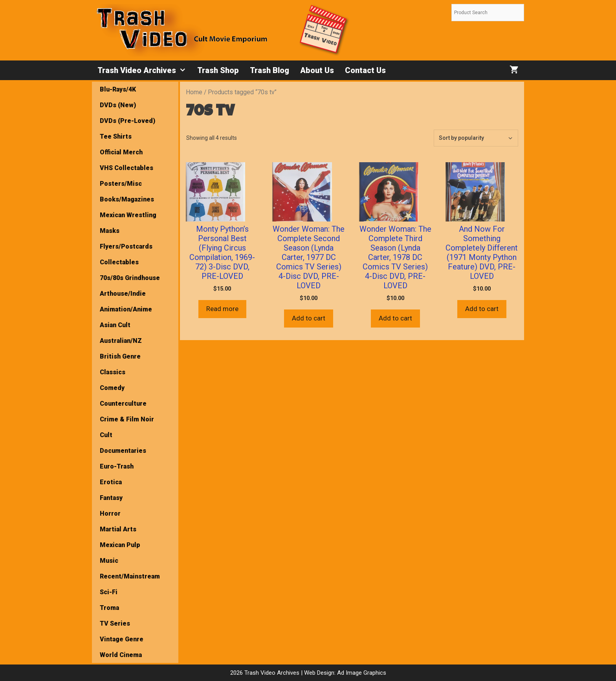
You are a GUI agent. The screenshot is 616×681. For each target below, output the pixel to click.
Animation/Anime (126, 309)
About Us (317, 70)
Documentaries (123, 451)
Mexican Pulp (120, 545)
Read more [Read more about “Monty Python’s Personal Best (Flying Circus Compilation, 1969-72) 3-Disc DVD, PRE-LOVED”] (222, 309)
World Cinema (121, 655)
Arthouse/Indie (123, 294)
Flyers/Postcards (126, 246)
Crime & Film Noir (127, 419)
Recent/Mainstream (130, 576)
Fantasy (111, 498)
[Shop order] (476, 138)
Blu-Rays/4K (118, 89)
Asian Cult (115, 325)
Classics (113, 372)
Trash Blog (269, 70)
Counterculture (123, 404)
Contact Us (365, 70)
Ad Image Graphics (361, 673)
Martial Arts (118, 529)
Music (109, 561)
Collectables (119, 262)
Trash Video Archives (145, 70)
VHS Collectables (126, 168)
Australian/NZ (121, 341)
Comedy (112, 388)
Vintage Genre (122, 639)
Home (194, 92)
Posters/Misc (121, 184)
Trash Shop (218, 70)
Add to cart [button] (309, 318)
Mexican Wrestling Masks (128, 223)
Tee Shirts (116, 136)
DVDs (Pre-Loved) (127, 121)
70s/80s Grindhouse (130, 278)
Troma (109, 608)
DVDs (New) (118, 105)
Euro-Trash (117, 466)
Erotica (111, 482)
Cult (106, 435)
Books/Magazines (127, 199)
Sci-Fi (109, 592)
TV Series (115, 623)
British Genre (120, 356)
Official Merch (121, 152)
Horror (110, 513)
